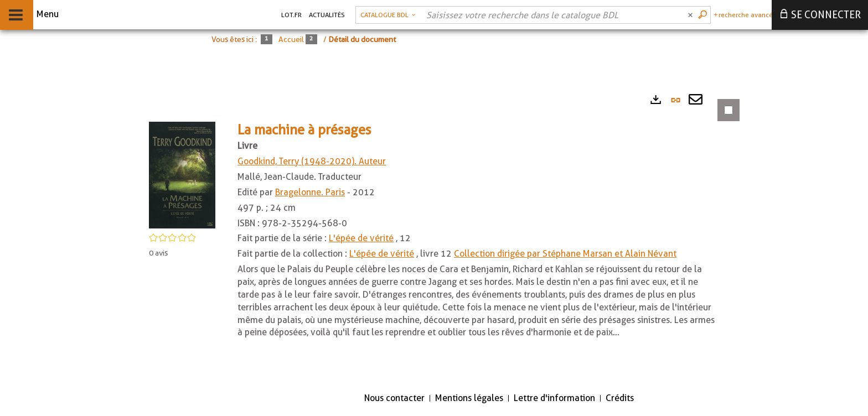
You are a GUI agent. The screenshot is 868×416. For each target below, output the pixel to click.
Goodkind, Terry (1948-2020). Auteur (312, 161)
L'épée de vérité (361, 238)
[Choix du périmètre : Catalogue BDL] (388, 15)
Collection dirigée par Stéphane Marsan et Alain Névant (565, 254)
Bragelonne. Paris (310, 192)
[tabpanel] (437, 235)
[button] (182, 175)
